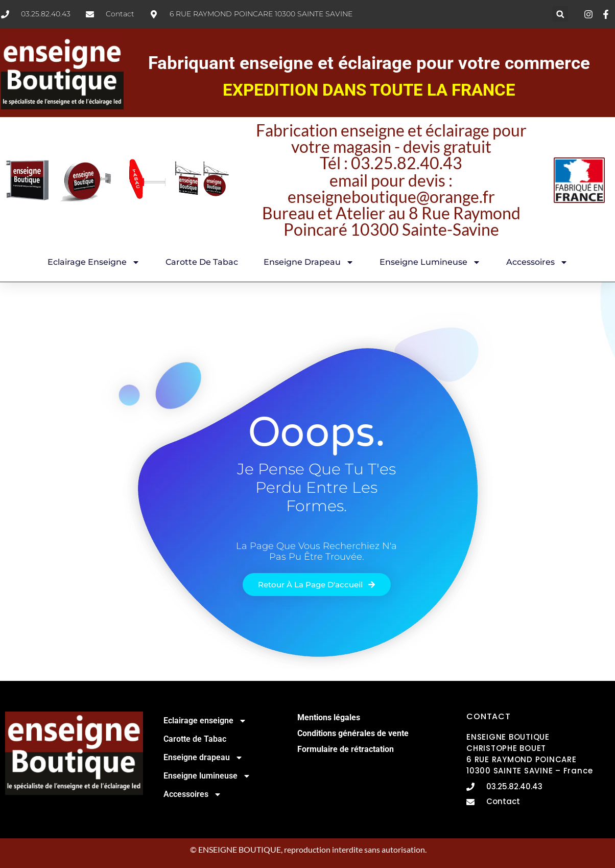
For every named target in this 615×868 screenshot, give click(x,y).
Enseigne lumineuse (430, 262)
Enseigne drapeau (309, 262)
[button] (560, 14)
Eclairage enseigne (94, 262)
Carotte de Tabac (202, 262)
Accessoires (537, 262)
